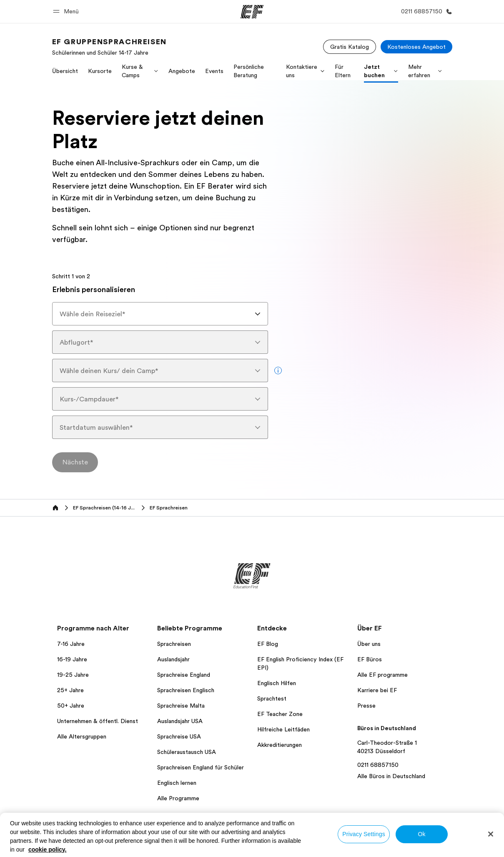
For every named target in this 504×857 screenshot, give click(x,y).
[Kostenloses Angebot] (416, 47)
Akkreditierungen (280, 745)
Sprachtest (272, 698)
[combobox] (160, 314)
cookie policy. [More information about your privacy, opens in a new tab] (48, 849)
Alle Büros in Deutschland (391, 776)
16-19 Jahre (72, 659)
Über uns (369, 644)
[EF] (252, 12)
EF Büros (370, 659)
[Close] (491, 834)
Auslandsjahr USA (180, 721)
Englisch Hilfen (277, 683)
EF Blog (268, 644)
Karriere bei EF (377, 690)
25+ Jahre (70, 690)
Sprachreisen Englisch (186, 690)
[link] (109, 47)
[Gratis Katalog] (350, 47)
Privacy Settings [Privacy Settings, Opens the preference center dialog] (364, 834)
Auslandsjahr (173, 659)
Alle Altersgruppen (82, 736)
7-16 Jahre (71, 644)
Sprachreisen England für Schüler (201, 767)
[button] (67, 11)
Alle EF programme (382, 675)
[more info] (278, 371)
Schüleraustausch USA (187, 752)
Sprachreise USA (179, 736)
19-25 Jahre (73, 675)
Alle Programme (178, 798)
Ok (421, 834)
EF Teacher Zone (280, 714)
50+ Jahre (71, 706)
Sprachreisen (174, 644)
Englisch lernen (177, 783)
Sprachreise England (184, 675)
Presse (366, 706)
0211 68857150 (378, 765)
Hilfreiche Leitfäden (283, 729)
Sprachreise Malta (181, 706)
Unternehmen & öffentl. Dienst (98, 721)
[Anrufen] (425, 11)
